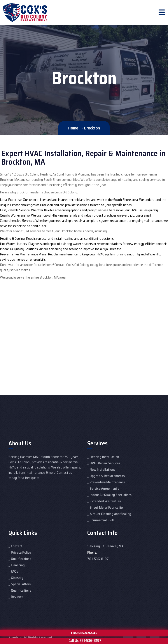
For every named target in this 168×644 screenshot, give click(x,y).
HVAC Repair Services (105, 463)
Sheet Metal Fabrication (107, 507)
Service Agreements (104, 488)
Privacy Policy (21, 552)
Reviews (17, 597)
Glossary (17, 578)
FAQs (14, 571)
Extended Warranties (105, 501)
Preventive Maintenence (107, 482)
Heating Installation (104, 457)
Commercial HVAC (102, 520)
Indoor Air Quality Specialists (111, 495)
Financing (18, 565)
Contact (17, 546)
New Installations (102, 469)
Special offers (21, 584)
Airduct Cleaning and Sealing (110, 514)
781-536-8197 (98, 559)
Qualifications (21, 559)
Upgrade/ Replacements (107, 476)
